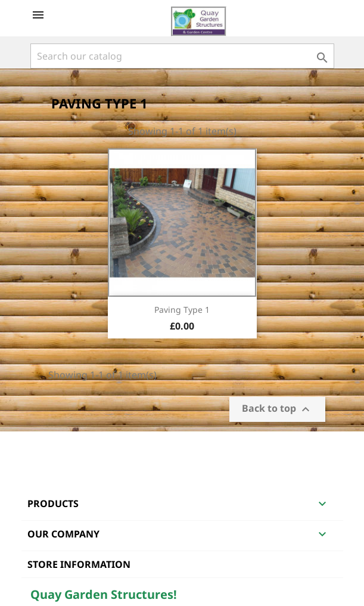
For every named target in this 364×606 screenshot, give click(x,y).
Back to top (277, 410)
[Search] (182, 56)
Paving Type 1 (182, 310)
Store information (79, 564)
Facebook (41, 447)
